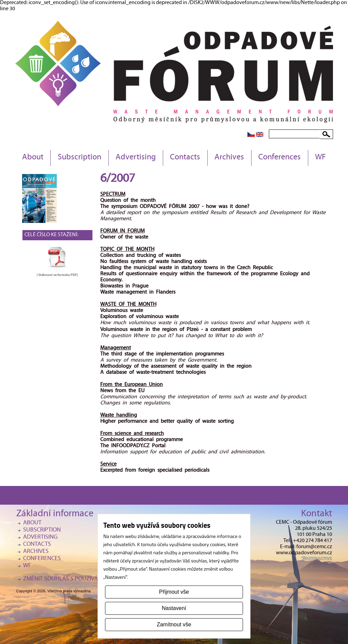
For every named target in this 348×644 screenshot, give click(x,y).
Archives (229, 158)
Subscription (80, 158)
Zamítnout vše (174, 624)
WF (320, 158)
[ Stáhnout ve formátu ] (57, 275)
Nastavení (174, 608)
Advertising (136, 158)
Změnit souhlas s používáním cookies (77, 579)
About (33, 158)
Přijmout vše (174, 592)
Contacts (185, 158)
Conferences (280, 158)
